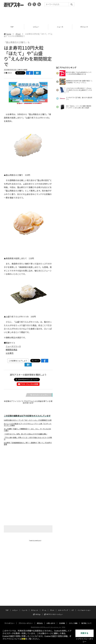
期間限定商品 (11, 350)
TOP (12, 27)
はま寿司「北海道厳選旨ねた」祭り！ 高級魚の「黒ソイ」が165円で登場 (28, 444)
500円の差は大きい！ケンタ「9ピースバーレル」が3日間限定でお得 (28, 420)
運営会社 (40, 621)
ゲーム (44, 608)
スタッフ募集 (73, 621)
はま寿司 (10, 353)
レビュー (36, 27)
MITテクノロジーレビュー (54, 612)
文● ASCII (8, 73)
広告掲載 (62, 621)
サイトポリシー (10, 621)
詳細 (23, 639)
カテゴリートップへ (39, 395)
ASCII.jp (37, 612)
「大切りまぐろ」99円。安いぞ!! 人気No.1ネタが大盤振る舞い (25, 434)
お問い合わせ (51, 621)
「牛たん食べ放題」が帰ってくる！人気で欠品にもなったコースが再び (28, 438)
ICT (73, 608)
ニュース (60, 27)
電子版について (86, 621)
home (7, 34)
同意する (85, 633)
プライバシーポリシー (26, 621)
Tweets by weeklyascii (35, 541)
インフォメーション (84, 608)
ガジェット (35, 608)
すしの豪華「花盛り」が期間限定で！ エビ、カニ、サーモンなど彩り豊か (27, 430)
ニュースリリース (13, 346)
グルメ (18, 34)
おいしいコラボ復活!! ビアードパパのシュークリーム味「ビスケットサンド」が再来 (28, 425)
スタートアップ (63, 608)
